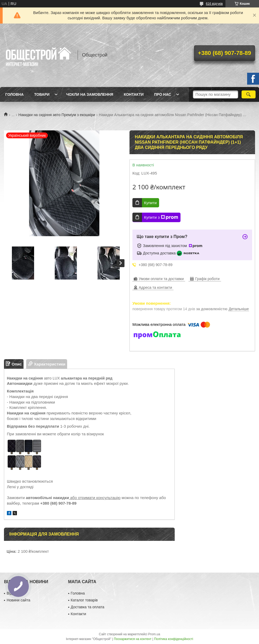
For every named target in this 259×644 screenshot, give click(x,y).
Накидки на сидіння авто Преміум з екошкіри (57, 115)
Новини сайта (18, 600)
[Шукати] (249, 94)
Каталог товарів (84, 600)
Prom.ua (154, 634)
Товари (42, 94)
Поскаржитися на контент (133, 639)
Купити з (161, 217)
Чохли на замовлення (90, 94)
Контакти (134, 94)
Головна (14, 94)
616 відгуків (214, 4)
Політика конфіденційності (174, 639)
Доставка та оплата (88, 607)
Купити (150, 203)
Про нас (163, 94)
